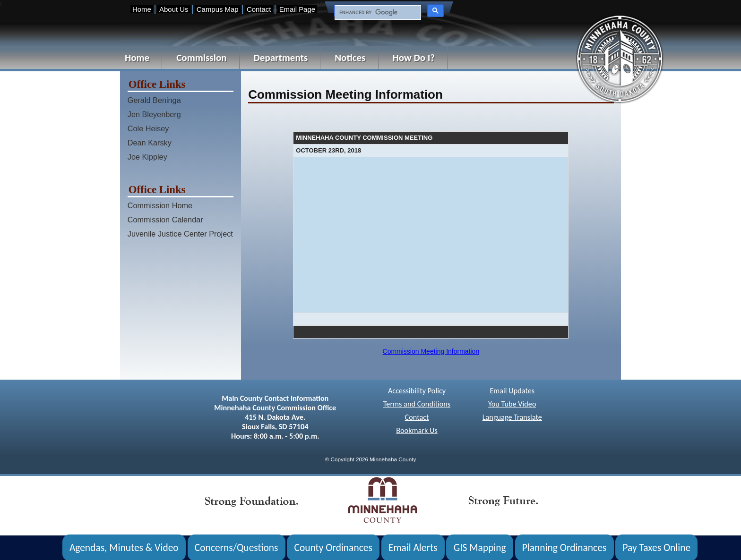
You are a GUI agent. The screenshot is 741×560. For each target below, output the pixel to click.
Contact (259, 9)
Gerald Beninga (154, 100)
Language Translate (512, 417)
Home (142, 9)
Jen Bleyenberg (154, 114)
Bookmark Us (417, 430)
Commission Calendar (165, 220)
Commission (201, 58)
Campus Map (218, 9)
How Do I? (414, 58)
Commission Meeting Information (431, 351)
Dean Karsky (150, 143)
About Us (174, 9)
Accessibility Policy (417, 391)
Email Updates (512, 391)
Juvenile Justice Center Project (180, 234)
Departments (281, 58)
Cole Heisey (148, 128)
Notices (350, 58)
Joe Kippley (147, 157)
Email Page (297, 9)
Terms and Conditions (417, 404)
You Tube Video (512, 404)
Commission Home (160, 205)
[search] (377, 13)
